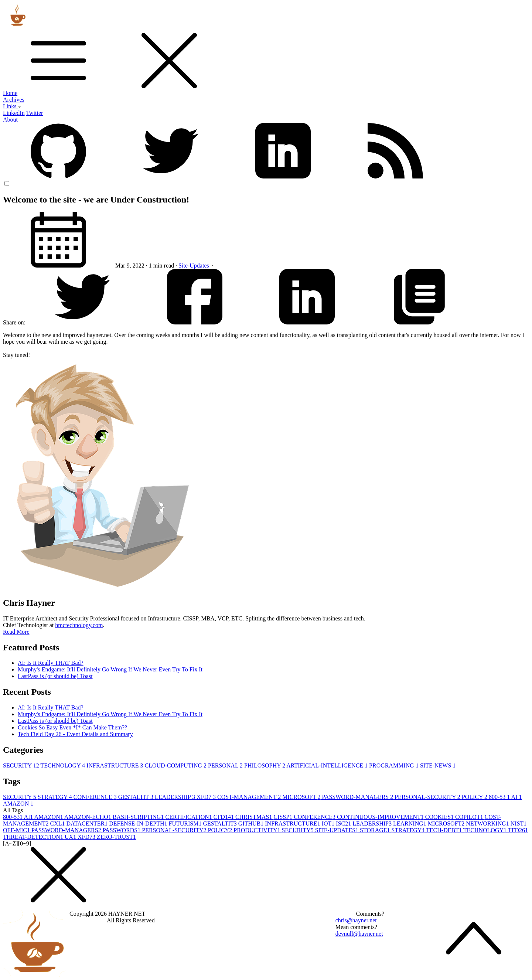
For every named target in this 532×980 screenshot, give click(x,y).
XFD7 (207, 797)
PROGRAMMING (395, 765)
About (10, 120)
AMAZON (18, 804)
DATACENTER (88, 824)
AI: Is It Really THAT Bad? (51, 663)
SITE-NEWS (438, 765)
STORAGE (376, 830)
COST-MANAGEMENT (250, 797)
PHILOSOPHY (265, 765)
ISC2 (344, 824)
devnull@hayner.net (359, 934)
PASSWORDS (122, 830)
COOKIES (440, 817)
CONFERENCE (96, 797)
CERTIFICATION (190, 817)
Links (12, 106)
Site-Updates (195, 266)
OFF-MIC (17, 830)
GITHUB (252, 824)
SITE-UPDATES (337, 830)
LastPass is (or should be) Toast (55, 676)
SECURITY (22, 765)
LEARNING (410, 824)
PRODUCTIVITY (258, 830)
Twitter (34, 113)
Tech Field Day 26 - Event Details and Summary (75, 734)
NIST (519, 824)
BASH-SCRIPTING (139, 817)
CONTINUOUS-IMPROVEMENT (381, 817)
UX (71, 837)
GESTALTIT (137, 797)
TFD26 (518, 830)
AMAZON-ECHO (88, 817)
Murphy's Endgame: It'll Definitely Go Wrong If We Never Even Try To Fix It (110, 669)
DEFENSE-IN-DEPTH (139, 824)
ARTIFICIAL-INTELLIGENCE (328, 765)
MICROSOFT (302, 797)
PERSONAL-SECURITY (428, 797)
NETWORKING (488, 824)
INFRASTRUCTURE (115, 765)
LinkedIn (14, 113)
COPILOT (470, 817)
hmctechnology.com (79, 625)
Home (10, 93)
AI (516, 797)
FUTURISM (186, 824)
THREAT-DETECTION (34, 837)
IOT (329, 824)
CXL (58, 824)
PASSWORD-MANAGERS (358, 797)
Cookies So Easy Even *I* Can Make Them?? (72, 727)
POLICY (475, 797)
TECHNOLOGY (63, 765)
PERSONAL (226, 765)
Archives (14, 100)
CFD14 (224, 817)
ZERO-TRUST (116, 837)
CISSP (284, 817)
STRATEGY (56, 797)
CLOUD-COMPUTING (176, 765)
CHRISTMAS (255, 817)
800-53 (500, 797)
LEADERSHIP (176, 797)
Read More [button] (16, 632)
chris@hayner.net (356, 920)
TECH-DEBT (445, 830)
